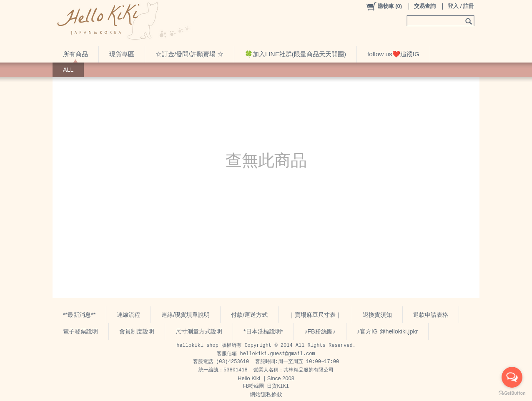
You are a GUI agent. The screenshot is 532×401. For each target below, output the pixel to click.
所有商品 (75, 54)
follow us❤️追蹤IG (393, 54)
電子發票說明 (80, 331)
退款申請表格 (431, 315)
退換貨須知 (377, 315)
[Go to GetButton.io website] (512, 393)
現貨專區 (122, 54)
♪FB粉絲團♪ (320, 331)
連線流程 (128, 315)
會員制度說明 (137, 331)
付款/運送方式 (249, 315)
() (384, 6)
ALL (68, 70)
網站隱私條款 (266, 395)
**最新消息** (79, 315)
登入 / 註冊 (461, 6)
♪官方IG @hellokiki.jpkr (388, 331)
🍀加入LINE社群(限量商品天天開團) (295, 54)
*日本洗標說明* (263, 331)
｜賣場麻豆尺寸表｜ (315, 315)
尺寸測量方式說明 (199, 331)
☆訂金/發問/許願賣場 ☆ (189, 54)
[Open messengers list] (512, 377)
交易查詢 (425, 6)
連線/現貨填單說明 (186, 315)
